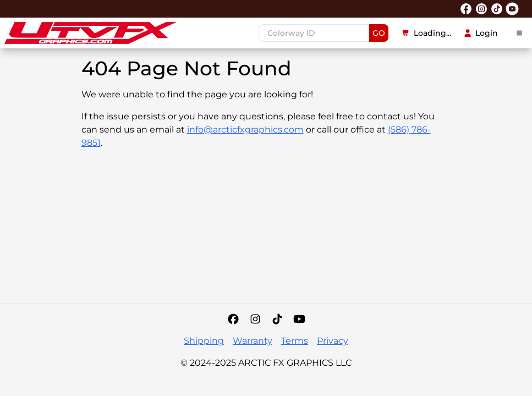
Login (481, 33)
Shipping (204, 341)
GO (379, 33)
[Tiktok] (277, 319)
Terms (295, 341)
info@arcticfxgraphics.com (245, 130)
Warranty (253, 341)
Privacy (333, 341)
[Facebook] (233, 319)
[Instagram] (255, 319)
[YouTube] (299, 319)
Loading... (426, 33)
